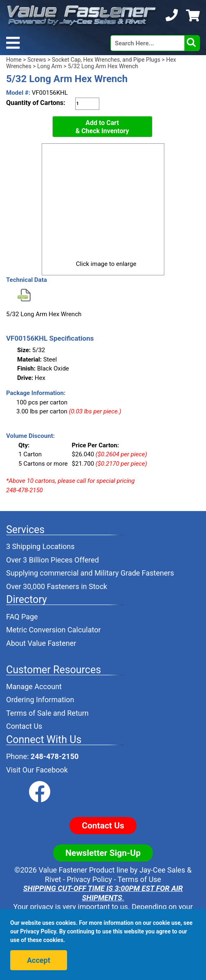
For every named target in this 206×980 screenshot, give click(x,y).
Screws (37, 60)
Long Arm (50, 66)
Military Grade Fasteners (134, 573)
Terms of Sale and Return (47, 713)
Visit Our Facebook (37, 770)
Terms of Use (140, 879)
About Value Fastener (41, 643)
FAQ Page (22, 617)
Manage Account (34, 686)
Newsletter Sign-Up (103, 853)
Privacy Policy (89, 879)
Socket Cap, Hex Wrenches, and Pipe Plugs (106, 60)
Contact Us (24, 726)
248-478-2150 (55, 756)
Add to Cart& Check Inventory (102, 127)
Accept (39, 960)
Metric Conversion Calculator (54, 630)
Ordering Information (40, 700)
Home (14, 60)
